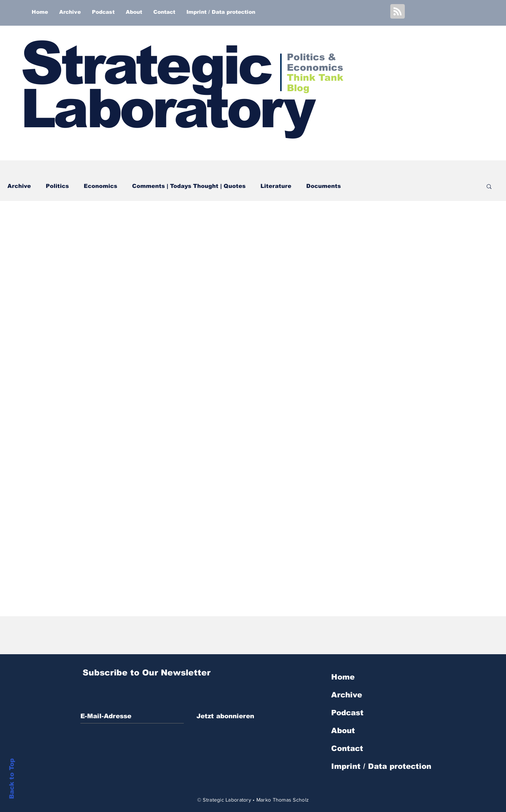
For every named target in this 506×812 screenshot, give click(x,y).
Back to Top (12, 779)
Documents (324, 186)
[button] (489, 187)
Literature (276, 186)
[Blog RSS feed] (398, 12)
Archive (19, 186)
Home (343, 677)
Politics (57, 186)
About (343, 731)
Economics (100, 186)
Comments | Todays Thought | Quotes (189, 186)
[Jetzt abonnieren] (225, 716)
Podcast (347, 713)
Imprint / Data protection (381, 766)
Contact (347, 748)
